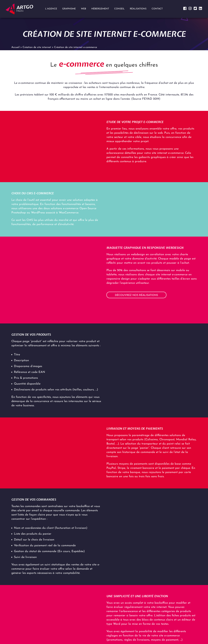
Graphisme (69, 9)
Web (84, 9)
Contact (157, 9)
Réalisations (138, 9)
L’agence (51, 9)
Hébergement (100, 9)
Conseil (119, 9)
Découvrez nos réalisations (136, 295)
